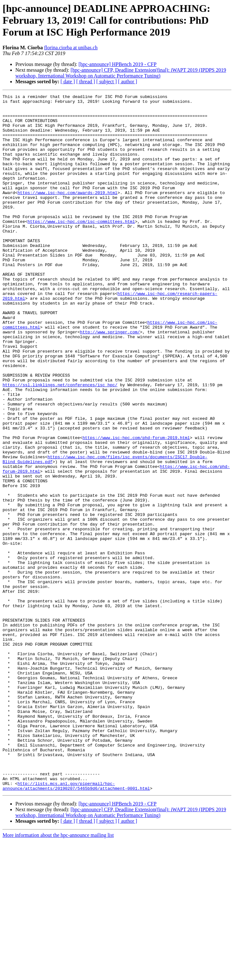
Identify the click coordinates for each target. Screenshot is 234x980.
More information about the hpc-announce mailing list (58, 974)
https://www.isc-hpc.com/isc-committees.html (81, 247)
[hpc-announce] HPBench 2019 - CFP (117, 64)
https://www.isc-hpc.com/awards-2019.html (68, 213)
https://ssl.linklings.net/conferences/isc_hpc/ (60, 443)
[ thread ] (86, 82)
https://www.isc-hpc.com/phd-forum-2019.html (136, 507)
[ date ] (68, 82)
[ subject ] (107, 82)
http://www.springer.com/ (110, 380)
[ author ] (128, 82)
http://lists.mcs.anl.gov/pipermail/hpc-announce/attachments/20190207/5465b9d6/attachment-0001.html (76, 925)
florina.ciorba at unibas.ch (71, 48)
